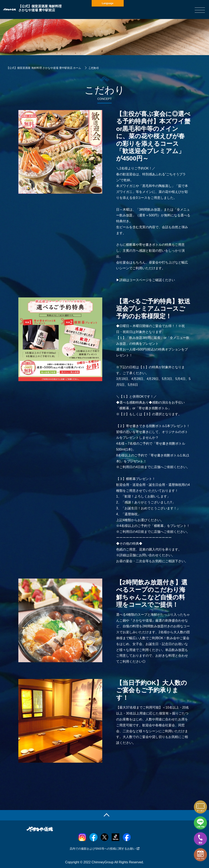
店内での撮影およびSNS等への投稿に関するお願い (104, 849)
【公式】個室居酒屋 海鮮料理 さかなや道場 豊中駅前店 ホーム (44, 68)
